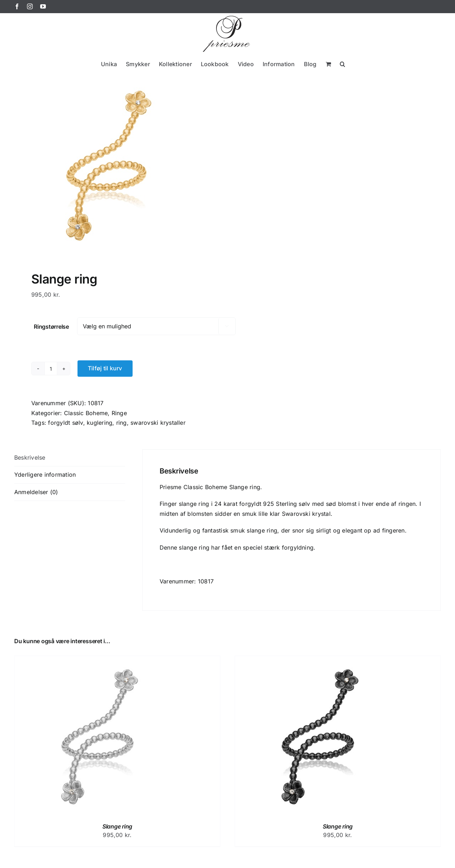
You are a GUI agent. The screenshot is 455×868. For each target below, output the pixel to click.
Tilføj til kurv (105, 368)
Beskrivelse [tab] (30, 457)
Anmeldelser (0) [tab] (36, 492)
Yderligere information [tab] (45, 475)
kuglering (100, 423)
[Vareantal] (51, 369)
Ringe (119, 413)
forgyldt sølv (65, 423)
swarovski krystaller (158, 423)
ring (122, 423)
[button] (342, 64)
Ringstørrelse (51, 327)
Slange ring (117, 826)
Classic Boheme (86, 413)
